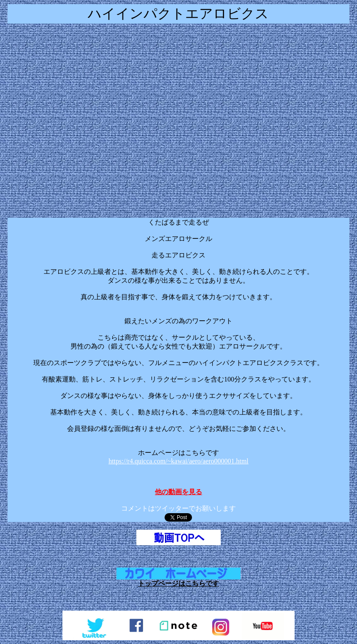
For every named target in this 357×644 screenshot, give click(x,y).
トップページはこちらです (178, 583)
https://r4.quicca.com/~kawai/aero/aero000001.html (178, 461)
